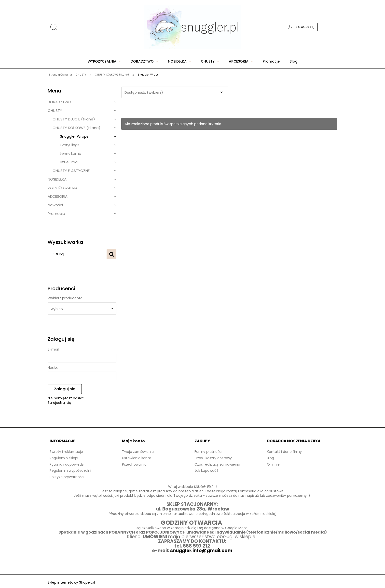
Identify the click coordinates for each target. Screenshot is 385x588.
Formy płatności (208, 452)
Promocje (56, 214)
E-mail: (54, 349)
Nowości (55, 205)
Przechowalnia (134, 464)
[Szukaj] (111, 254)
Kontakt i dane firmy (284, 452)
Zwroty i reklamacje (66, 452)
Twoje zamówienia (138, 452)
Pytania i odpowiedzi (67, 464)
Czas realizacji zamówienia (217, 464)
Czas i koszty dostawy (213, 458)
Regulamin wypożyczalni (70, 470)
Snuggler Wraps (74, 136)
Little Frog (69, 162)
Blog (270, 458)
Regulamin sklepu (65, 458)
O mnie (273, 464)
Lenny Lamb (71, 153)
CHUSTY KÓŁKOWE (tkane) (76, 128)
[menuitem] (104, 61)
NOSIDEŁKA (57, 179)
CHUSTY (55, 111)
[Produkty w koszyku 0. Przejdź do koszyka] (333, 27)
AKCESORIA (58, 196)
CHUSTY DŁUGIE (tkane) (74, 119)
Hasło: (53, 367)
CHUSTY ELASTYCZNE (71, 171)
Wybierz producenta (65, 298)
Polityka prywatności (67, 477)
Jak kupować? (206, 470)
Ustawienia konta (137, 458)
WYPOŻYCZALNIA (63, 188)
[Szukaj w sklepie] (78, 254)
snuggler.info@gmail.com (202, 551)
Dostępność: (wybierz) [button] (144, 92)
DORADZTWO (59, 102)
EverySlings (70, 145)
